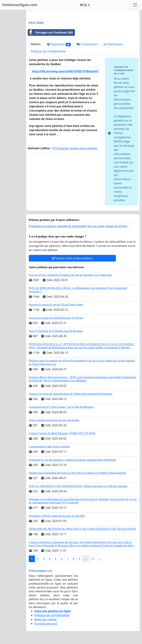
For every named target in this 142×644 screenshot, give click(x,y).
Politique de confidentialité (48, 51)
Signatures (59, 44)
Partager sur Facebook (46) (50, 32)
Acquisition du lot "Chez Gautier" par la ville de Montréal (61, 407)
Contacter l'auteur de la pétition (75, 148)
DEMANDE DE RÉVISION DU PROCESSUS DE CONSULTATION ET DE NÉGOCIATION (82, 529)
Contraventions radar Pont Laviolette (49, 446)
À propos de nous (46, 624)
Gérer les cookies (45, 619)
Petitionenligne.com (20, 5)
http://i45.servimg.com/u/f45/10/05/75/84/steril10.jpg (65, 71)
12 (93, 559)
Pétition (36, 44)
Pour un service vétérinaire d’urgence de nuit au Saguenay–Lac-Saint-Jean (70, 275)
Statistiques (113, 44)
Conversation (87, 44)
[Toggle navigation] (135, 5)
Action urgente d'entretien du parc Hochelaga (54, 420)
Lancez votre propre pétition (72, 258)
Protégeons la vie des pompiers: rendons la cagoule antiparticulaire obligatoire (72, 460)
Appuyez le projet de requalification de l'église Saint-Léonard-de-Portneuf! (71, 394)
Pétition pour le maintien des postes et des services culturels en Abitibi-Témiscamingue (77, 473)
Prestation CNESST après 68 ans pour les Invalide (57, 516)
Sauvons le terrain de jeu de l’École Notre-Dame (56, 305)
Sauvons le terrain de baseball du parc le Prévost (56, 318)
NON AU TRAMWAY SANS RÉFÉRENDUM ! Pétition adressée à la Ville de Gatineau (78, 486)
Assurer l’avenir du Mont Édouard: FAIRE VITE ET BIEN (62, 433)
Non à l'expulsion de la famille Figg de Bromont (56, 331)
